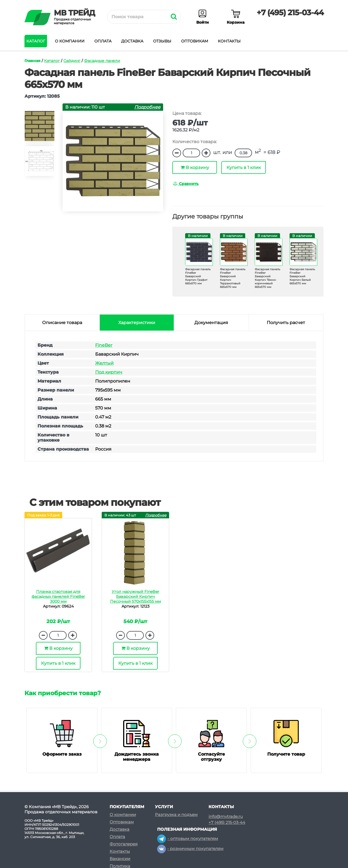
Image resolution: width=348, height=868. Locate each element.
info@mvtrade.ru (226, 817)
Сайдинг (72, 61)
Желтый (104, 363)
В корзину (195, 167)
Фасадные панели (102, 61)
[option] (39, 128)
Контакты (229, 41)
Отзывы (162, 41)
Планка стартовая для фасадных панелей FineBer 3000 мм (58, 596)
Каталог (36, 41)
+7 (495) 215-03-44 (290, 13)
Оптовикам (195, 41)
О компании (70, 41)
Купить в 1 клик (244, 167)
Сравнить (186, 184)
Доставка (132, 41)
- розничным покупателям (190, 849)
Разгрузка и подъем (176, 815)
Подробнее (147, 107)
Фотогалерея (124, 844)
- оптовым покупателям (188, 838)
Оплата (103, 41)
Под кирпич (109, 372)
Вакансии (120, 859)
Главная (32, 61)
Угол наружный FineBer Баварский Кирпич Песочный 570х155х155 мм (136, 596)
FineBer (104, 345)
